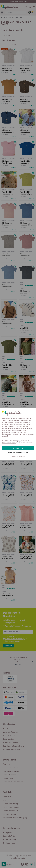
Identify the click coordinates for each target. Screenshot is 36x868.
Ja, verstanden (18, 448)
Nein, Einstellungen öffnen (18, 452)
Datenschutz (14, 457)
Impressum (22, 457)
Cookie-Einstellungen (9, 443)
